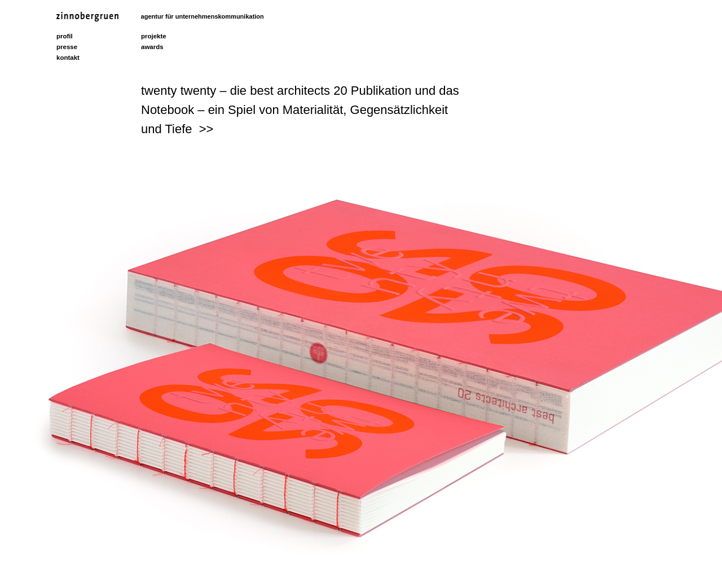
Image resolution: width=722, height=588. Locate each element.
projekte (154, 36)
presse (67, 47)
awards (152, 47)
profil (65, 36)
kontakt (68, 58)
